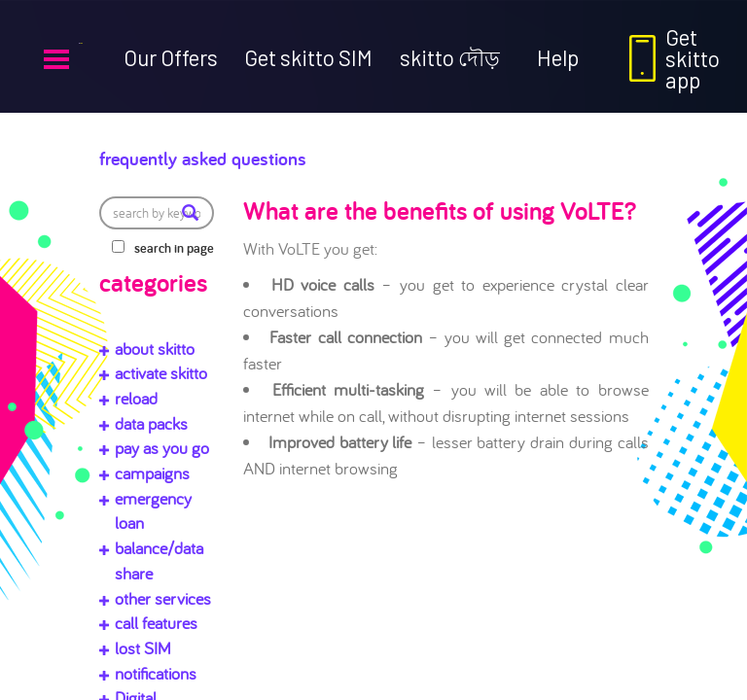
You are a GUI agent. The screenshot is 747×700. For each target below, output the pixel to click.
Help (558, 57)
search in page (174, 248)
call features (156, 623)
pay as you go (162, 448)
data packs (151, 423)
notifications (156, 673)
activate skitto (161, 373)
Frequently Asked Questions (266, 154)
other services (163, 598)
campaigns (152, 473)
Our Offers (171, 57)
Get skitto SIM (308, 57)
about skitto (155, 349)
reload (136, 398)
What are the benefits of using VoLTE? (440, 210)
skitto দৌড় (450, 57)
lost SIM (143, 648)
